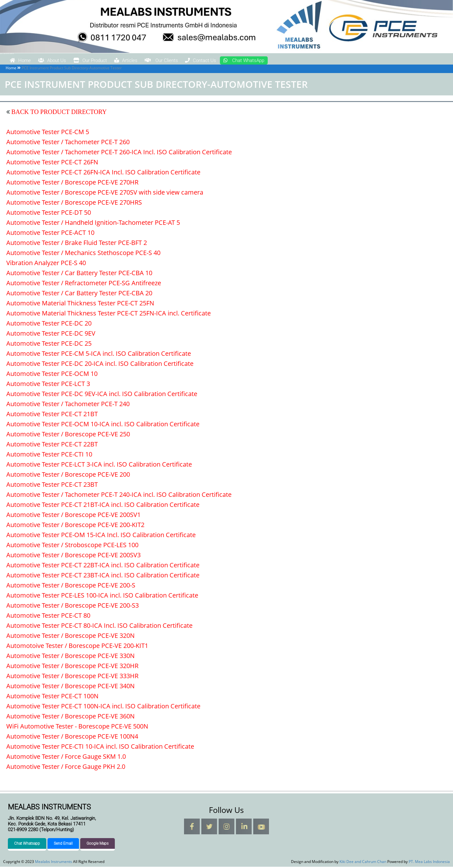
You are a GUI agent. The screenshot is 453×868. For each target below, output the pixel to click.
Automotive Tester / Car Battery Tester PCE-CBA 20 (79, 294)
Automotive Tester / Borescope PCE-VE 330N (70, 657)
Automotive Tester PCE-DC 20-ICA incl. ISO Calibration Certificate (100, 365)
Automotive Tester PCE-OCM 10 (52, 375)
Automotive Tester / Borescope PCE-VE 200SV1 (73, 516)
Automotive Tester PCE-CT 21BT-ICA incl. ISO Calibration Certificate (103, 506)
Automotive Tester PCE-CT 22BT (52, 445)
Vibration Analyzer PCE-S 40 (46, 264)
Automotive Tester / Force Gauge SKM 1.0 (66, 758)
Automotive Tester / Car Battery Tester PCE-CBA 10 (79, 274)
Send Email (63, 845)
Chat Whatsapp (27, 845)
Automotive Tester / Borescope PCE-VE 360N (70, 717)
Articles (163, 61)
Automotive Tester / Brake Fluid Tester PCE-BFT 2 (77, 244)
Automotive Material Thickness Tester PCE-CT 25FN (80, 304)
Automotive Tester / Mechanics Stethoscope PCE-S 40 (83, 254)
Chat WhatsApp (318, 61)
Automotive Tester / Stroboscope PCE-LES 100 (72, 546)
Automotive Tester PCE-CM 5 (48, 133)
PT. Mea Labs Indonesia (429, 863)
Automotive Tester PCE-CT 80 (48, 617)
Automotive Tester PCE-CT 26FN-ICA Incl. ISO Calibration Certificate (103, 173)
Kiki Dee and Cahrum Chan (363, 863)
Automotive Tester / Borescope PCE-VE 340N (70, 687)
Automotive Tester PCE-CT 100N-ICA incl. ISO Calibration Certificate (103, 707)
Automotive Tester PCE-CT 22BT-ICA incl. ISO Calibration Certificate (103, 566)
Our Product (116, 61)
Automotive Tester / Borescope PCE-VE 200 (68, 476)
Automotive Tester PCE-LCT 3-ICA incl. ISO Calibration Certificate (99, 465)
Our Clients (210, 61)
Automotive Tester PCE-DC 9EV (51, 335)
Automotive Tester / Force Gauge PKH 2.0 (66, 768)
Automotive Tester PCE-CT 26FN (52, 163)
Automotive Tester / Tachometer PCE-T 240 (68, 405)
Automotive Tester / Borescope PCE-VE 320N (70, 637)
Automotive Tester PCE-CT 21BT (52, 415)
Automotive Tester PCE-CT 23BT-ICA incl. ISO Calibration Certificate (103, 576)
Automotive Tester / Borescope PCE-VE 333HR (72, 677)
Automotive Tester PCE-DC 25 (49, 345)
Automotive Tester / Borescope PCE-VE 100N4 (72, 738)
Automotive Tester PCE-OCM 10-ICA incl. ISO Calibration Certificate (103, 425)
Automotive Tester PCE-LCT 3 (48, 385)
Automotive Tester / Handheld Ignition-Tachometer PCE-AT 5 (93, 224)
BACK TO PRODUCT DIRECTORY (58, 113)
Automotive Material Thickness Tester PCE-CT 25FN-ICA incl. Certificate (109, 314)
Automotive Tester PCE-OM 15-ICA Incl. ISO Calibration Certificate (101, 536)
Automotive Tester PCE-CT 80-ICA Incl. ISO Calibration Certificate (99, 627)
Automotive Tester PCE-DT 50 (49, 214)
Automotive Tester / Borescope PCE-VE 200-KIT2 (75, 526)
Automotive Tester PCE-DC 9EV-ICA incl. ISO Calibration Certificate (102, 395)
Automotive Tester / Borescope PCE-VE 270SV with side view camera (105, 193)
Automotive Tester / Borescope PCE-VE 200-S (71, 586)
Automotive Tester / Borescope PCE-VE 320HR (72, 667)
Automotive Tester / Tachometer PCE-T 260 (68, 143)
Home (25, 61)
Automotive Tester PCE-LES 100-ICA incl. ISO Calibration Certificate (102, 596)
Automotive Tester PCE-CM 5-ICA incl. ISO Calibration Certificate (99, 355)
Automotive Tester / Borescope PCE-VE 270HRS (74, 204)
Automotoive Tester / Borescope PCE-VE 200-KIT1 (77, 647)
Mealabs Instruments (7, 54)
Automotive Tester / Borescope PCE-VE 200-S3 (73, 607)
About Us (66, 61)
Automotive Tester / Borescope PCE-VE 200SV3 (73, 556)
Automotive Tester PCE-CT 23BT (52, 486)
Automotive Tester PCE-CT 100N (52, 697)
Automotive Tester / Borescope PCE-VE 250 (68, 435)
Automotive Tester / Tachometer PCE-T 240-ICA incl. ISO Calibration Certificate (119, 496)
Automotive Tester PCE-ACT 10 (50, 234)
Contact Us (261, 61)
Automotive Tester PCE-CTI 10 (49, 455)
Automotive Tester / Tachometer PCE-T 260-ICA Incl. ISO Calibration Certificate (119, 153)
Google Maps (98, 845)
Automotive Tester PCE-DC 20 (49, 324)
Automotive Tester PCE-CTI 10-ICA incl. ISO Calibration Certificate (100, 748)
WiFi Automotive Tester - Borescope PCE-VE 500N (77, 727)
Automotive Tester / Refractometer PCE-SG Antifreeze (84, 284)
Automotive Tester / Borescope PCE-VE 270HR (72, 183)
